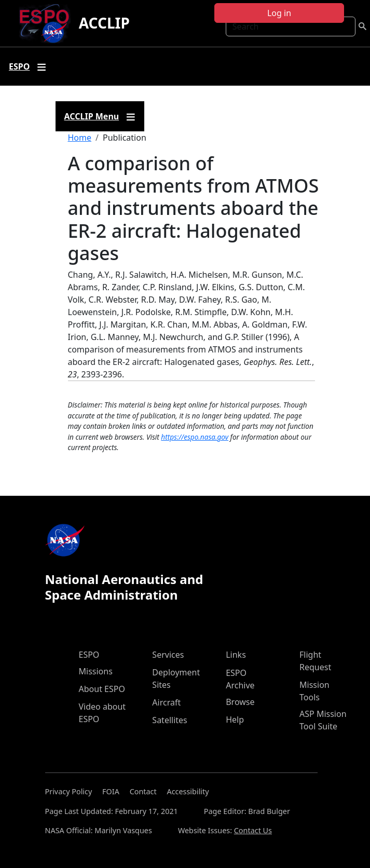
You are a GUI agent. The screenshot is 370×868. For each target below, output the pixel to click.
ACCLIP (104, 23)
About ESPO (102, 689)
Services (168, 655)
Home (80, 138)
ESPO (89, 655)
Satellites (169, 720)
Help (235, 720)
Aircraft (166, 702)
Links (236, 655)
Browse (240, 702)
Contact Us (253, 830)
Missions (96, 671)
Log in (279, 13)
